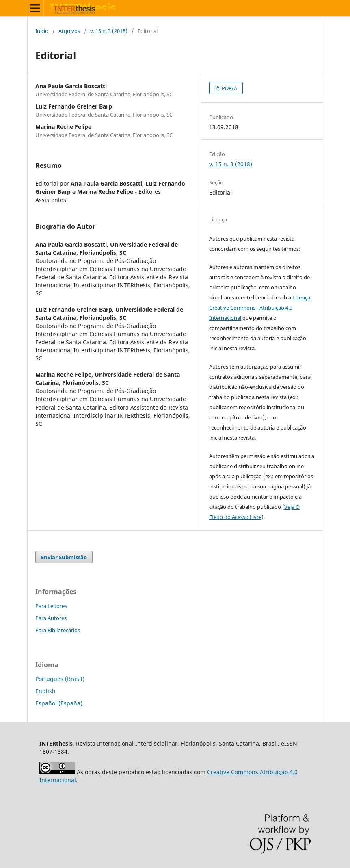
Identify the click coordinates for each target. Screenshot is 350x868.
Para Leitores (51, 606)
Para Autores (51, 618)
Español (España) (59, 703)
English (45, 691)
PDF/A (229, 88)
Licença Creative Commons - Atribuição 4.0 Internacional (260, 308)
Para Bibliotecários (58, 630)
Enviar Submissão (64, 557)
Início (42, 31)
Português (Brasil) (60, 679)
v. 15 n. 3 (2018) (109, 31)
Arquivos (69, 31)
